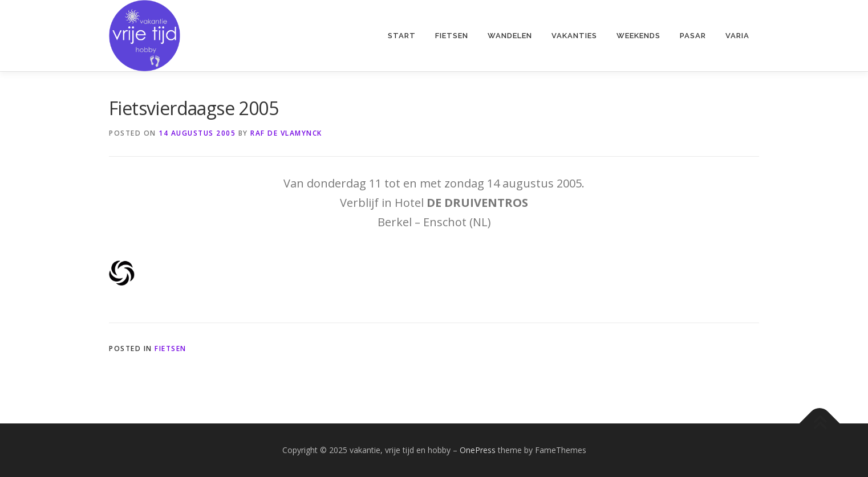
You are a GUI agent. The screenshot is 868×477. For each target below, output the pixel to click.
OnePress (478, 450)
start (402, 36)
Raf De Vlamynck (286, 133)
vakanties (574, 36)
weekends (638, 36)
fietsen (452, 36)
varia (737, 36)
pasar (693, 36)
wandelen (510, 36)
